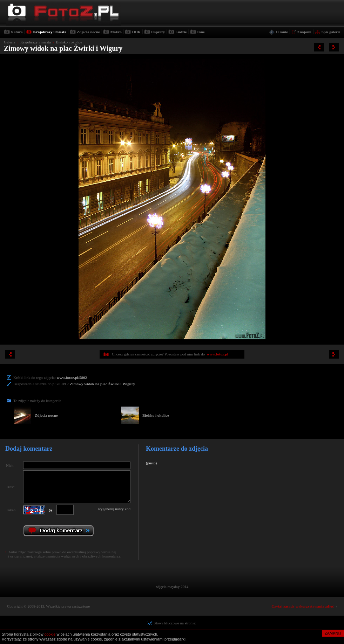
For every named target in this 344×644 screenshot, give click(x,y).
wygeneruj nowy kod (114, 509)
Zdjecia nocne (88, 32)
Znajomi (304, 32)
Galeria (9, 42)
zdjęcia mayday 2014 (172, 587)
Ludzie (181, 32)
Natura (17, 32)
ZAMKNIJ (333, 633)
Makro (116, 32)
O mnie (282, 32)
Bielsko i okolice (69, 42)
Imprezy (158, 32)
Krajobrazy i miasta (50, 32)
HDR (136, 32)
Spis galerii (331, 32)
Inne (201, 32)
